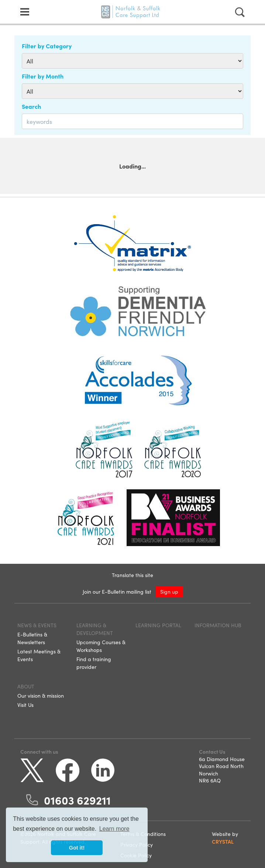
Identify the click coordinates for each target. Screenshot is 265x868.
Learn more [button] (114, 829)
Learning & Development (95, 629)
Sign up (169, 591)
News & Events (37, 625)
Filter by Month (43, 76)
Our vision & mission (41, 695)
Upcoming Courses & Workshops (101, 646)
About (26, 686)
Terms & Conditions (143, 834)
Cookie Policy (136, 855)
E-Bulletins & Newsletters (32, 638)
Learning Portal (158, 625)
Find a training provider (94, 663)
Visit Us (25, 705)
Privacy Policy (137, 844)
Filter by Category (47, 46)
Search (31, 106)
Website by (225, 838)
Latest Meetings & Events (39, 655)
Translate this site (132, 575)
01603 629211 (77, 800)
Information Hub (218, 625)
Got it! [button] (77, 848)
